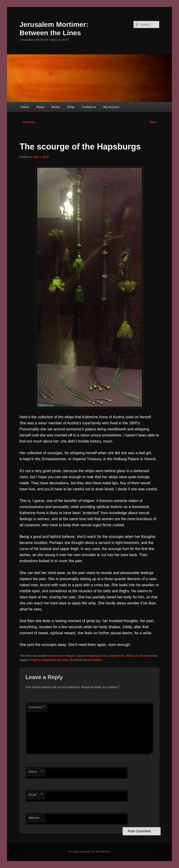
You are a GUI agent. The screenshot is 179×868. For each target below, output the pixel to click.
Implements (117, 656)
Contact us (89, 107)
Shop (71, 107)
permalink (95, 660)
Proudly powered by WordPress (89, 852)
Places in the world (139, 656)
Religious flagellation (43, 660)
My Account (111, 107)
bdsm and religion (63, 656)
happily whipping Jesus (92, 656)
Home (25, 107)
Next (155, 122)
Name (36, 772)
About (40, 107)
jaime (65, 660)
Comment (37, 707)
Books (56, 107)
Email (36, 795)
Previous (27, 122)
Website (34, 818)
